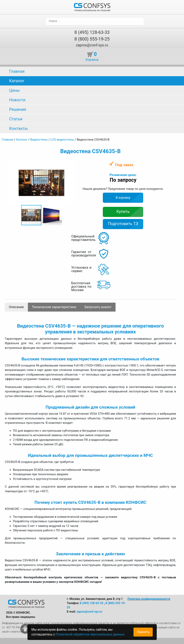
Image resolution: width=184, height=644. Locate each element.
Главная (17, 71)
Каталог (17, 81)
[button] (70, 165)
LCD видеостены (62, 140)
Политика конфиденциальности (149, 599)
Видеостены (39, 140)
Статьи (16, 119)
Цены (15, 90)
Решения (18, 109)
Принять (143, 632)
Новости (17, 100)
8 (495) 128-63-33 (92, 32)
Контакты (19, 128)
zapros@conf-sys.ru (92, 45)
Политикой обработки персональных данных (90, 634)
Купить (123, 211)
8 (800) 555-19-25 (92, 39)
